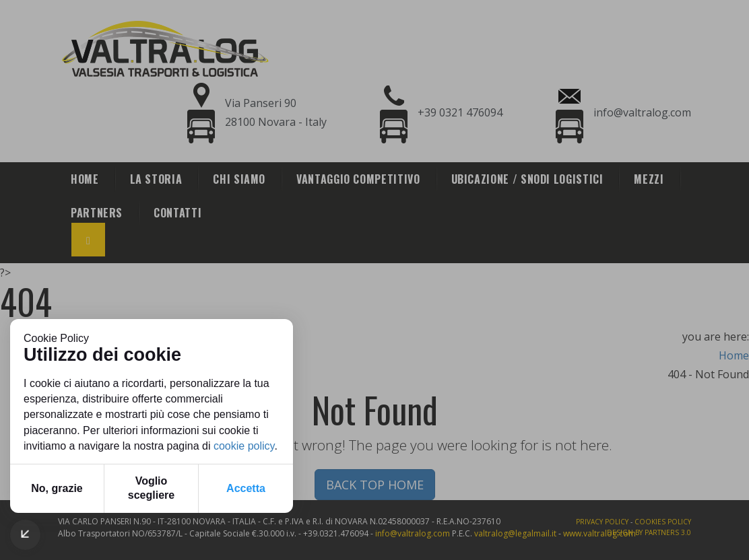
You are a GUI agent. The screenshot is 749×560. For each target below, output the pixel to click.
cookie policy (244, 446)
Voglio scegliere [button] (151, 488)
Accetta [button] (246, 488)
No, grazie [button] (57, 488)
